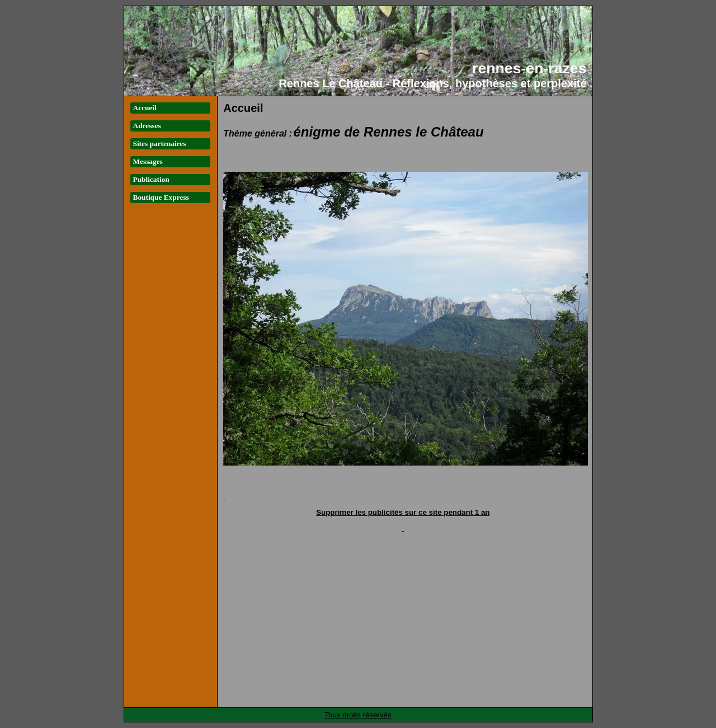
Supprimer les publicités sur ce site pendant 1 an (403, 512)
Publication (151, 179)
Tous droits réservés (358, 715)
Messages (148, 161)
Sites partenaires (160, 144)
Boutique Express (161, 197)
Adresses (147, 126)
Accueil (145, 108)
